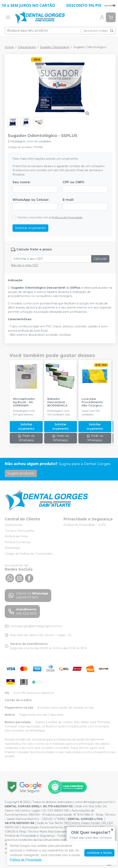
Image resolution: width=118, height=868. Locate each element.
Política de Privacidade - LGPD (85, 525)
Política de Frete (16, 536)
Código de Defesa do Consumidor (29, 554)
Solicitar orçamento (30, 228)
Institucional (13, 525)
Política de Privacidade (26, 860)
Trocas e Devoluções (19, 531)
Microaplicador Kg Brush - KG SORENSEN (24, 402)
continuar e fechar (99, 853)
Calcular (100, 259)
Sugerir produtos (21, 473)
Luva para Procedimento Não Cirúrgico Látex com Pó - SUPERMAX (93, 402)
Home (9, 47)
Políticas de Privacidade (67, 217)
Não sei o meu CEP (25, 265)
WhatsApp (12, 548)
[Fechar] (112, 830)
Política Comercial (18, 542)
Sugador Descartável (55, 47)
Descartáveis (27, 47)
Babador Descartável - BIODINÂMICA (57, 402)
